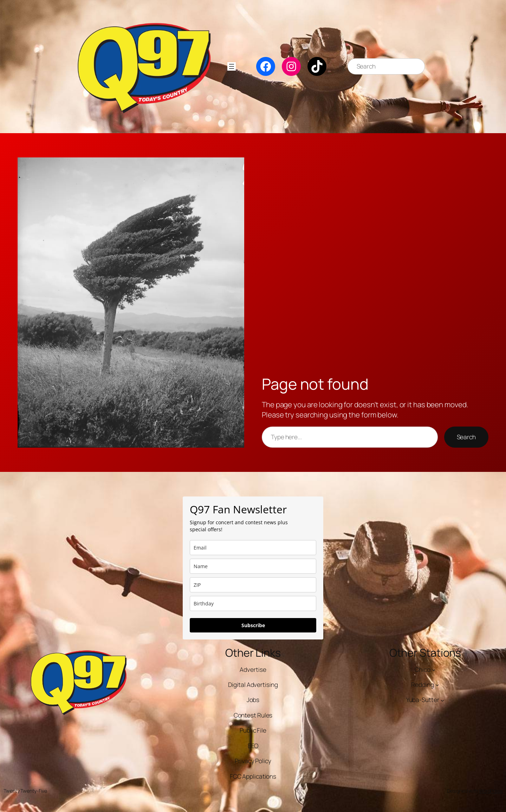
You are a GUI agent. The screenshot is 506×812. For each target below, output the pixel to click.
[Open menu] (232, 66)
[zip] (253, 585)
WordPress (491, 791)
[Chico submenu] (434, 669)
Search (466, 437)
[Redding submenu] (437, 685)
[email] (253, 548)
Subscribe (253, 625)
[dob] (253, 603)
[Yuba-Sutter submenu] (442, 700)
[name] (253, 566)
